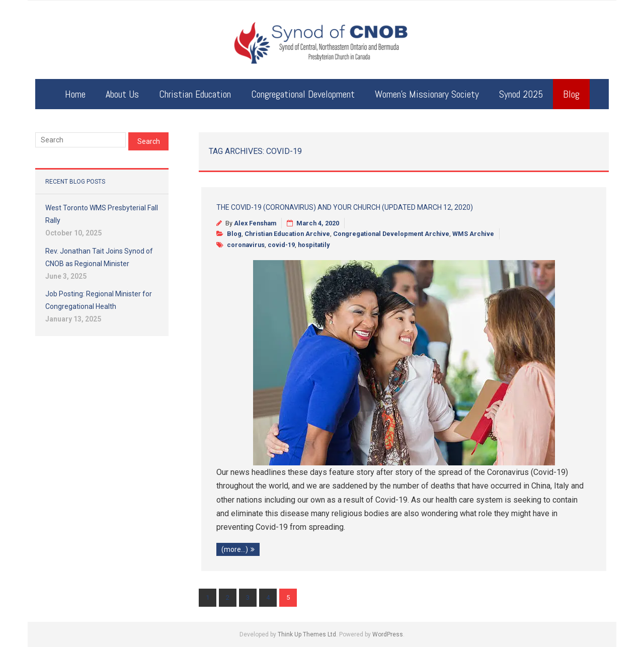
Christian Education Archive (287, 234)
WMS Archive (473, 234)
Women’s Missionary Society (427, 94)
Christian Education (195, 94)
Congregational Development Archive (391, 234)
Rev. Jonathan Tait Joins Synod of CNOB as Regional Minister (99, 257)
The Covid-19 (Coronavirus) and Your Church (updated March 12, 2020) (345, 207)
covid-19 (281, 245)
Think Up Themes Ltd (307, 634)
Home (75, 94)
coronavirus (246, 245)
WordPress (388, 634)
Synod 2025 (521, 94)
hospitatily (314, 245)
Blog (571, 94)
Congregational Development (303, 94)
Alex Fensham (255, 223)
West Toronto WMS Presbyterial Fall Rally (102, 214)
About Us (122, 94)
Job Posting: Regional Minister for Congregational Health (99, 300)
